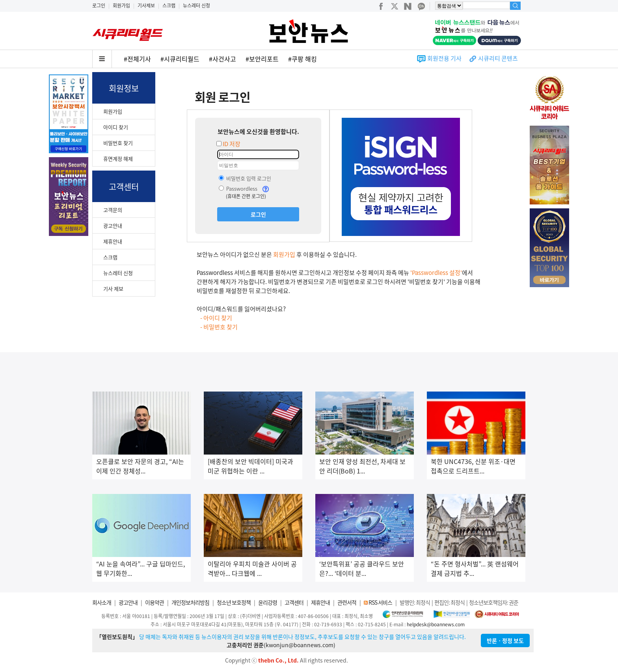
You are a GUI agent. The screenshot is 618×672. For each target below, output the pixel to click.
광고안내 (113, 226)
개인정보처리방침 (190, 602)
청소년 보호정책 (234, 602)
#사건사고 (222, 59)
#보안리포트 (262, 59)
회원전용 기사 (444, 58)
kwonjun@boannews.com (300, 645)
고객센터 (294, 602)
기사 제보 (113, 289)
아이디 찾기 (116, 127)
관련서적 (347, 602)
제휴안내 (113, 241)
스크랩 (169, 6)
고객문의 (113, 210)
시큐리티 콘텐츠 (498, 58)
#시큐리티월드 (180, 59)
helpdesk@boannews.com (436, 624)
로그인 (99, 6)
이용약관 (154, 602)
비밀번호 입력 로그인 (245, 178)
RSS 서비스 (380, 602)
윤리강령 (268, 602)
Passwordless (238, 188)
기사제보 (146, 6)
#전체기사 (137, 59)
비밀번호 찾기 (118, 143)
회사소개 (102, 602)
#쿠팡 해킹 (302, 59)
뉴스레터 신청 (196, 6)
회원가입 (121, 6)
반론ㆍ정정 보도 (505, 640)
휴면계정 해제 (118, 159)
